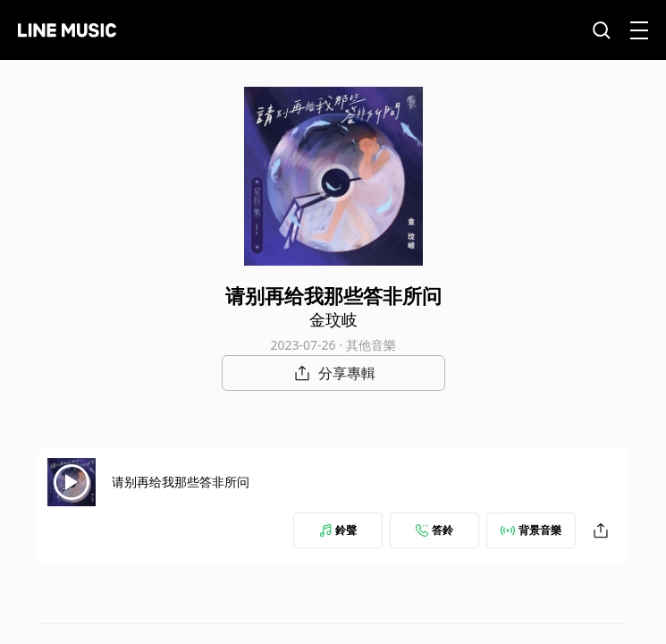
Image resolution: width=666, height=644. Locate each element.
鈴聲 (338, 530)
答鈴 (434, 530)
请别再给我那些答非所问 (181, 482)
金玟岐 (333, 319)
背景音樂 (531, 530)
